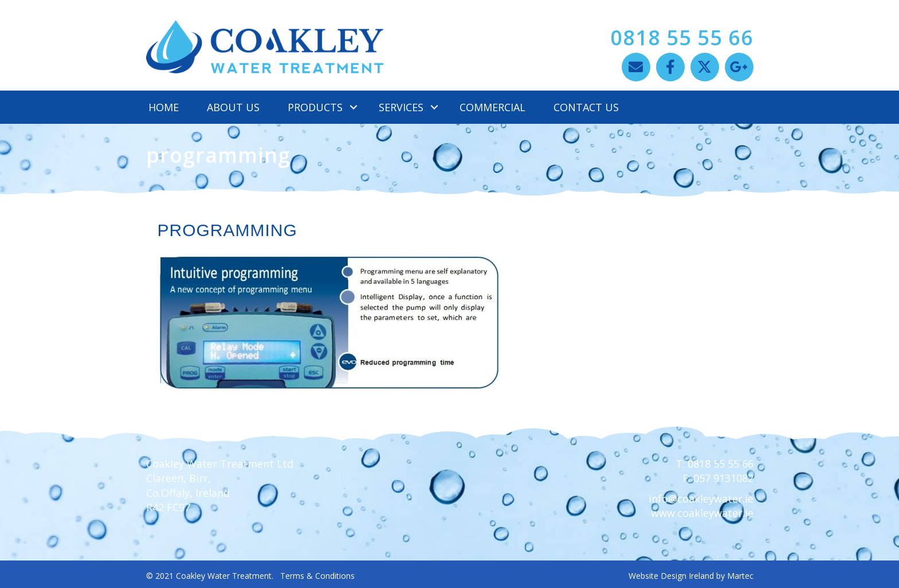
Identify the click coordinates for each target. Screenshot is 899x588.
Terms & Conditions (317, 576)
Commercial (492, 107)
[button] (636, 67)
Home (164, 107)
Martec (740, 576)
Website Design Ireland (671, 576)
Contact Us (586, 107)
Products (315, 107)
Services (401, 107)
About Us (233, 107)
